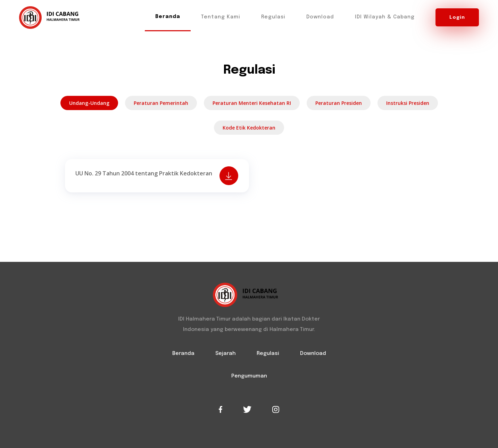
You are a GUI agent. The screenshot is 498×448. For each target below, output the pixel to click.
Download (320, 17)
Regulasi (273, 17)
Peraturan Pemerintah (161, 103)
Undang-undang (89, 103)
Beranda (168, 17)
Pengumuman (249, 376)
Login (457, 17)
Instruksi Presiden (408, 103)
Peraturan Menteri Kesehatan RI (252, 103)
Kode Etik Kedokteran (249, 128)
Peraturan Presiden (339, 103)
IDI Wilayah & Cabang (385, 17)
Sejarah (226, 354)
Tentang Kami (221, 17)
